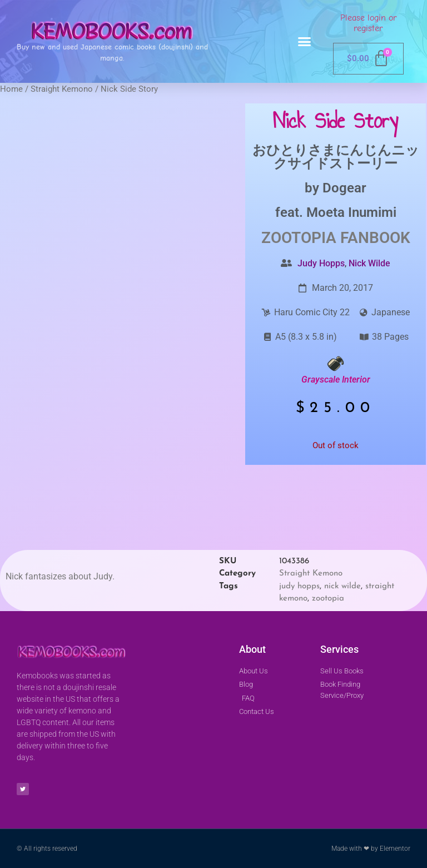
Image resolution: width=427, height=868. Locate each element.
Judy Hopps (321, 263)
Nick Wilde (369, 263)
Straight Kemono (62, 89)
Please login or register (368, 23)
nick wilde (342, 586)
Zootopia (299, 238)
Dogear (344, 188)
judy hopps (299, 586)
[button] (305, 42)
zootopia (328, 599)
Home (11, 89)
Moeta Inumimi (351, 212)
